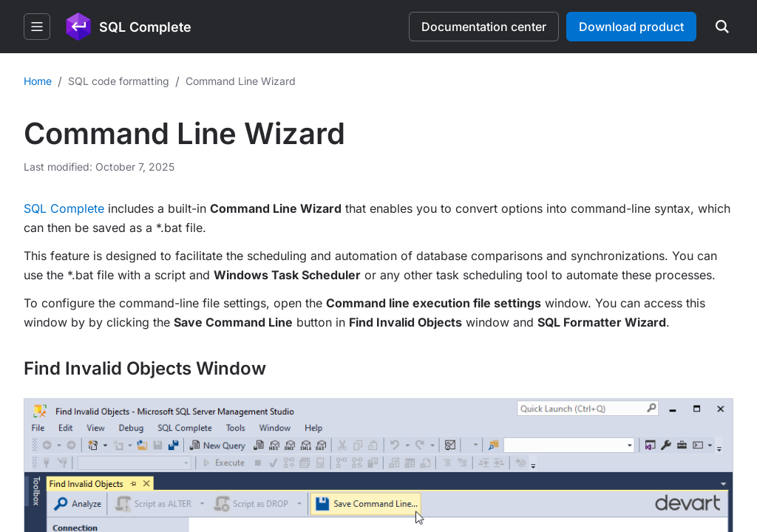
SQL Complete (64, 208)
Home (38, 81)
